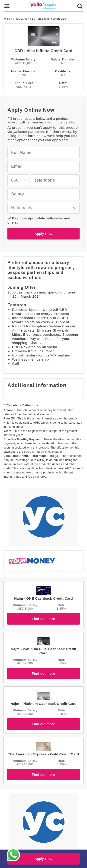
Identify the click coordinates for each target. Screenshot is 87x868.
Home (7, 19)
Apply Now (43, 234)
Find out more (43, 619)
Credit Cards (20, 19)
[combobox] (18, 180)
